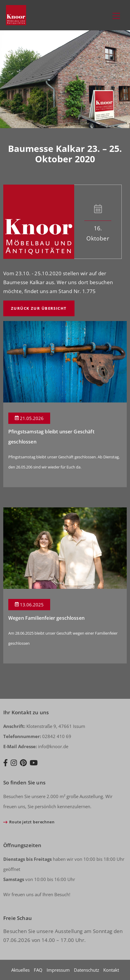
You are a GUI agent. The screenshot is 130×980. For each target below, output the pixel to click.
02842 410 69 (37, 736)
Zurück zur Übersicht (39, 308)
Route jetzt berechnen (32, 822)
